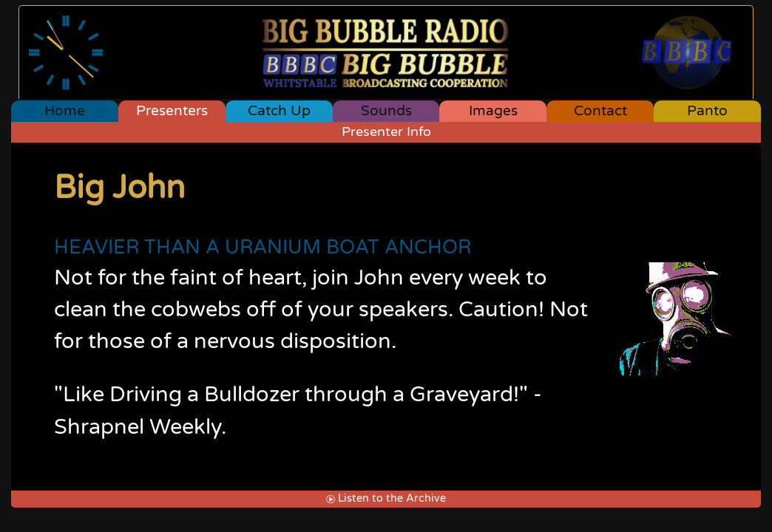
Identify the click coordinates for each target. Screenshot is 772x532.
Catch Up (279, 110)
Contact (600, 110)
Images (493, 110)
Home (65, 110)
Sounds (386, 110)
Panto (707, 110)
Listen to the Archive (386, 498)
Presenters (172, 110)
